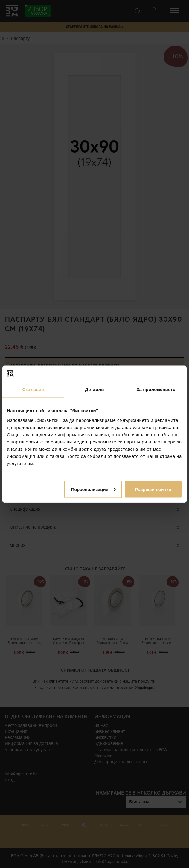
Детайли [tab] (94, 389)
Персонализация (93, 489)
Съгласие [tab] (33, 389)
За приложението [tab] (156, 389)
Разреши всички (153, 489)
